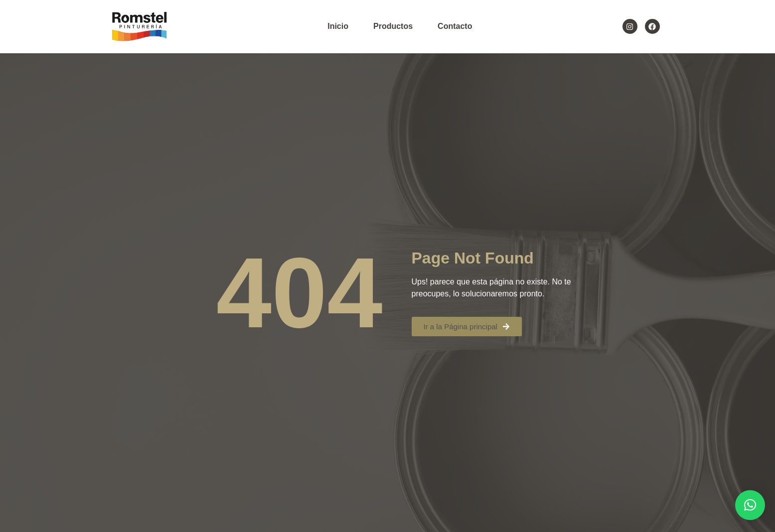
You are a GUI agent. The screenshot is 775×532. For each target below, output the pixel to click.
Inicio (338, 26)
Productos (393, 26)
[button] (750, 505)
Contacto (455, 26)
